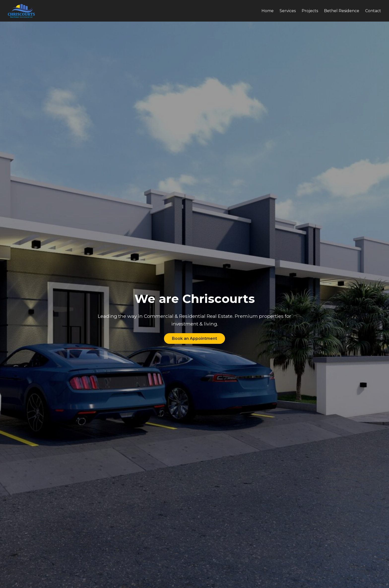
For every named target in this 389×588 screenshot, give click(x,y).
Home (268, 11)
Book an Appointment (194, 338)
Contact (373, 11)
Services (288, 11)
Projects (310, 11)
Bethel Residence (342, 11)
